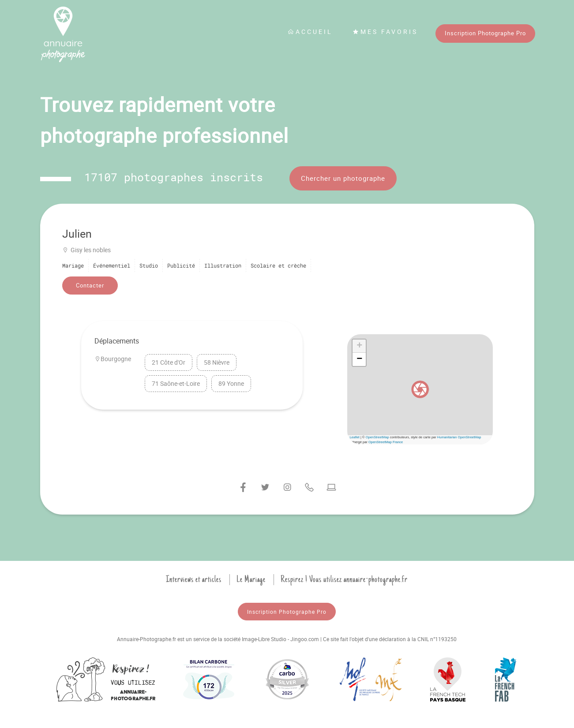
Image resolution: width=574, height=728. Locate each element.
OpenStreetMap (377, 437)
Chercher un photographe (343, 178)
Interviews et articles (194, 579)
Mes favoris (385, 32)
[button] (420, 389)
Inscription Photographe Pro (485, 33)
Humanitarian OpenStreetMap (459, 437)
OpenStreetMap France (386, 442)
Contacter (90, 285)
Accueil (310, 32)
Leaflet (355, 437)
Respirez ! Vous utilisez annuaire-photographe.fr (344, 579)
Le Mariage (251, 579)
